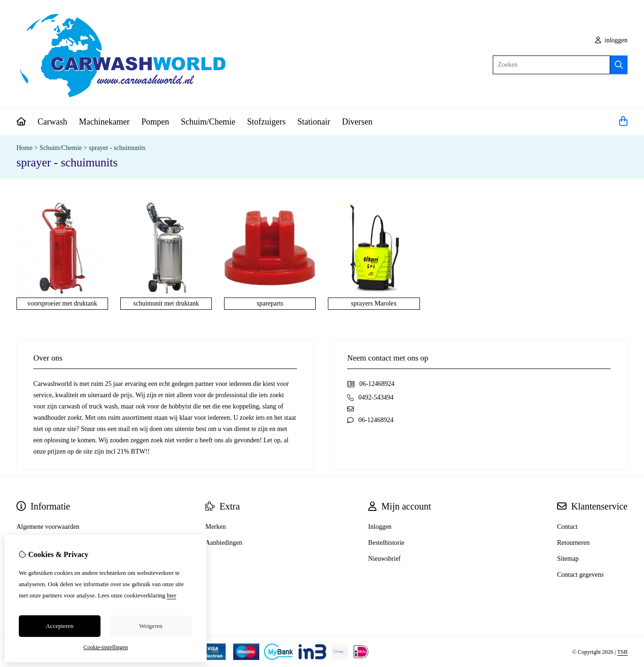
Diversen (357, 122)
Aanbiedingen (224, 543)
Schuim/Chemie (208, 122)
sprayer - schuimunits (117, 148)
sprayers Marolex (374, 303)
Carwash (52, 122)
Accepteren (59, 626)
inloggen (612, 40)
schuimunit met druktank (166, 303)
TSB (622, 652)
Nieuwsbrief (384, 559)
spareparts (270, 303)
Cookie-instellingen (106, 647)
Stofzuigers (266, 122)
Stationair (314, 122)
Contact (567, 527)
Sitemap (568, 559)
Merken (216, 527)
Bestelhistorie (386, 543)
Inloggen (380, 527)
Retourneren (573, 543)
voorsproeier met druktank (62, 303)
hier (171, 595)
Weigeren (151, 626)
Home (24, 148)
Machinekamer (104, 122)
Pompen (155, 122)
